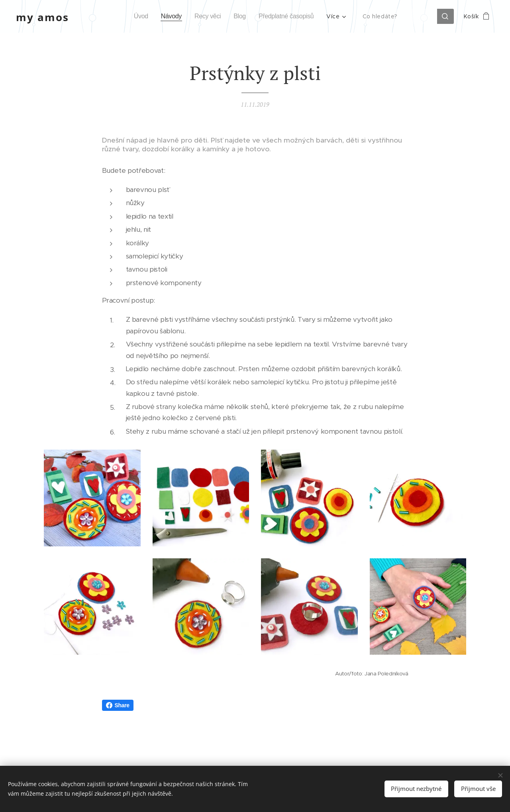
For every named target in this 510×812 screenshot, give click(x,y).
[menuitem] (135, 16)
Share (118, 705)
